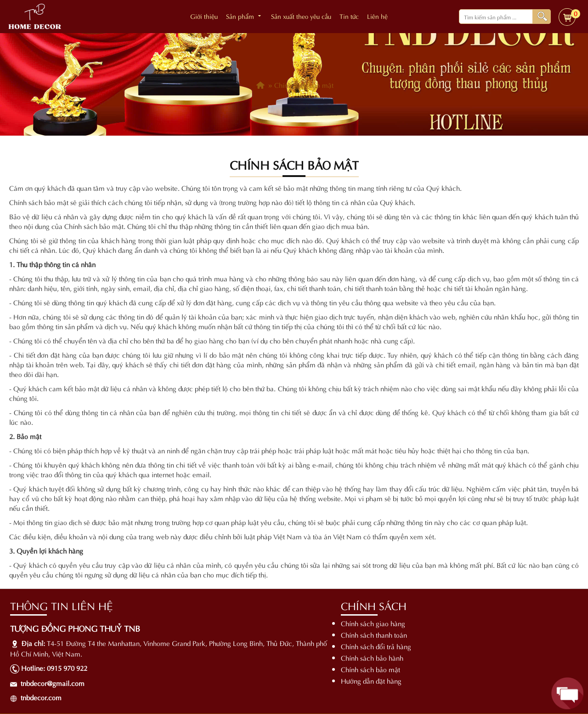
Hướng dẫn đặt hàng (371, 680)
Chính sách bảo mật (370, 669)
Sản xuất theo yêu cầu (301, 16)
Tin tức (349, 16)
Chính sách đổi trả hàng (376, 646)
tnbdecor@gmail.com (53, 683)
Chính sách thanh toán (374, 634)
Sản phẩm (244, 16)
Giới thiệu (204, 16)
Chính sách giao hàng (373, 623)
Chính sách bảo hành (372, 657)
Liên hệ (377, 16)
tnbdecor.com (41, 697)
